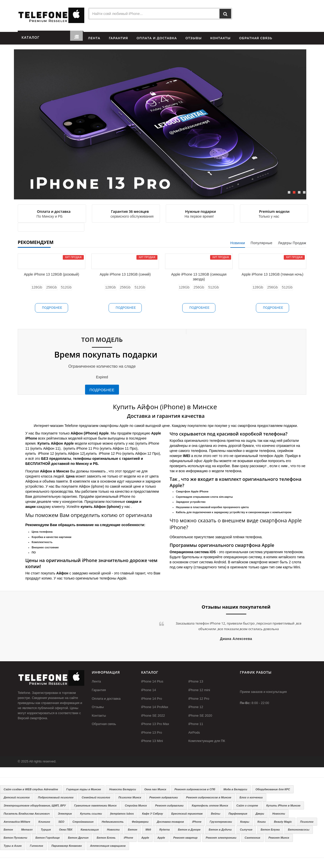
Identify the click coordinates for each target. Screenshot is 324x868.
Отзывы (98, 707)
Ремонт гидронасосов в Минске (209, 797)
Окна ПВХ (66, 830)
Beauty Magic (283, 822)
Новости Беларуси (123, 789)
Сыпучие (246, 830)
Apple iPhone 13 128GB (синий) (125, 274)
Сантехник (252, 838)
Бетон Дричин (78, 838)
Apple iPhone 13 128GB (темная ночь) (273, 274)
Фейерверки (140, 822)
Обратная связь (104, 724)
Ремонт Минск (279, 838)
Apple (145, 838)
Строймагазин (83, 822)
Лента (96, 681)
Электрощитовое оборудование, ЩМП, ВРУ (35, 805)
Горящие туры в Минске (84, 789)
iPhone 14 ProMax (155, 707)
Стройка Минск (136, 805)
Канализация (90, 830)
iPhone (197, 822)
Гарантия (99, 690)
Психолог (307, 822)
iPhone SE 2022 (153, 716)
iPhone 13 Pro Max (155, 724)
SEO (61, 822)
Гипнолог (36, 846)
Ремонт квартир (185, 838)
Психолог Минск (130, 797)
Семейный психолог (96, 797)
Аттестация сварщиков (108, 846)
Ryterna (164, 830)
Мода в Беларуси (235, 789)
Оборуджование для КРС (273, 789)
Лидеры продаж (292, 243)
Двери (260, 814)
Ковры (245, 822)
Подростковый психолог (56, 797)
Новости (279, 814)
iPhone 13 (196, 681)
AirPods (194, 732)
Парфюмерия (238, 814)
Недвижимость (113, 822)
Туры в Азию (13, 846)
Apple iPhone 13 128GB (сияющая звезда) (199, 277)
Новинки (238, 243)
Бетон (8, 830)
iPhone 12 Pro (199, 699)
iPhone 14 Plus (152, 681)
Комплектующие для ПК (207, 741)
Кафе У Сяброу (153, 814)
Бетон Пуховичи (15, 838)
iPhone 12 (196, 707)
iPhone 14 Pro (152, 699)
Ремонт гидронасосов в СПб (195, 789)
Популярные (261, 243)
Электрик (65, 814)
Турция (46, 830)
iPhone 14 (149, 690)
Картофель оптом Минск (210, 805)
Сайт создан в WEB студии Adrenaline (31, 789)
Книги (262, 822)
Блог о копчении (251, 797)
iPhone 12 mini (199, 690)
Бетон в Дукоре (189, 830)
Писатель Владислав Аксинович (27, 814)
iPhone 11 (196, 724)
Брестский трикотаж (187, 814)
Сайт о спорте (247, 805)
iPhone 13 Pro (152, 732)
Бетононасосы (299, 830)
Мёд (148, 830)
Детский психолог (17, 797)
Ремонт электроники (221, 838)
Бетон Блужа (270, 830)
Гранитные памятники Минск (95, 805)
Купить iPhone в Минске (283, 805)
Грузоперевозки (221, 822)
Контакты (99, 716)
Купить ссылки (91, 814)
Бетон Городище (48, 838)
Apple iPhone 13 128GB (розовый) (51, 274)
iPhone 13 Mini (152, 741)
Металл (27, 830)
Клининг (44, 822)
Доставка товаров (170, 822)
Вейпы (216, 814)
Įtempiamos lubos (122, 814)
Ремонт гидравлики (164, 797)
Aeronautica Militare (17, 822)
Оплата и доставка (106, 699)
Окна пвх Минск (155, 789)
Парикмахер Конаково (67, 846)
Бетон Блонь (106, 838)
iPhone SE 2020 (200, 716)
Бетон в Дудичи (220, 830)
